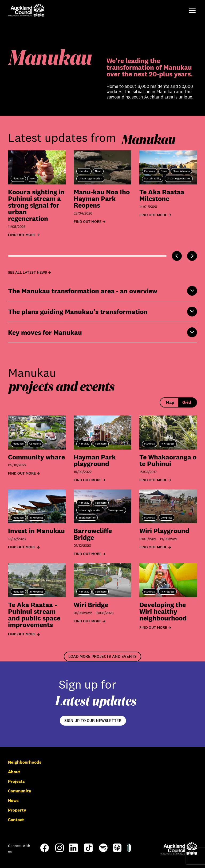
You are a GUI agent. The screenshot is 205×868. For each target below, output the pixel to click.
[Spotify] (103, 851)
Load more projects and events (102, 656)
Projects (16, 781)
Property (17, 810)
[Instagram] (60, 851)
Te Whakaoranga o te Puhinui (168, 460)
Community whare (36, 457)
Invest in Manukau (36, 531)
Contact (16, 820)
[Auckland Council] (179, 848)
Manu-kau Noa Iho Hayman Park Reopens (102, 198)
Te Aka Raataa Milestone (162, 195)
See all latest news (27, 272)
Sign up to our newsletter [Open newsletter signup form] (93, 721)
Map (170, 402)
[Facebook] (45, 852)
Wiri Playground (164, 531)
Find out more (22, 474)
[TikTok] (88, 852)
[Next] (192, 256)
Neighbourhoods (25, 762)
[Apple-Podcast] (117, 851)
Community (20, 791)
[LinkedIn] (73, 851)
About (14, 772)
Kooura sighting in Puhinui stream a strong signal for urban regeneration (36, 205)
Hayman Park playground (95, 460)
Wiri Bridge (91, 605)
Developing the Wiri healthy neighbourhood (163, 611)
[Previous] (177, 256)
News (13, 801)
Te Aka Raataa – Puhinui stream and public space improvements (34, 615)
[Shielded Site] (129, 851)
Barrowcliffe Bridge (93, 534)
